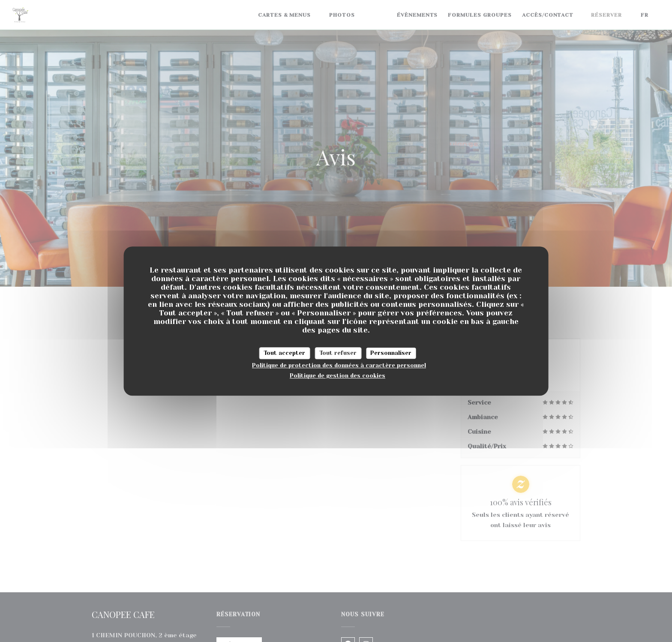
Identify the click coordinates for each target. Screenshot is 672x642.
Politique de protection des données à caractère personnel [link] (339, 365)
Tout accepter (284, 353)
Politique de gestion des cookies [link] (337, 376)
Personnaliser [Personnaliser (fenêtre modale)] (391, 353)
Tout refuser (338, 353)
